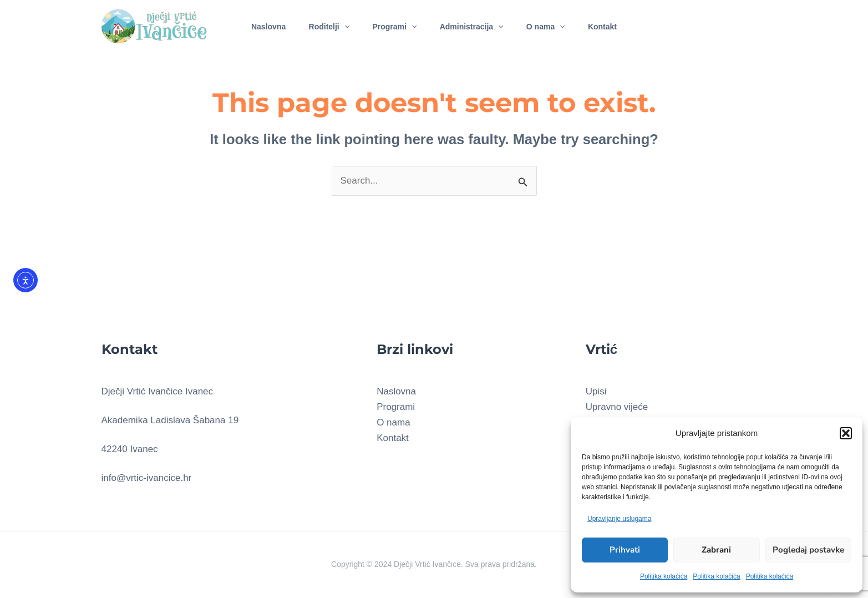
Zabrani (716, 550)
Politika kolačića (664, 576)
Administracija (473, 24)
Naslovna (259, 24)
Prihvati (625, 550)
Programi (393, 24)
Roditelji (324, 24)
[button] (846, 433)
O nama (551, 24)
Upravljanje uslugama (619, 519)
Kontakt (612, 24)
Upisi (596, 391)
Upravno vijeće (617, 407)
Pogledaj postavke (808, 550)
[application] (339, 24)
